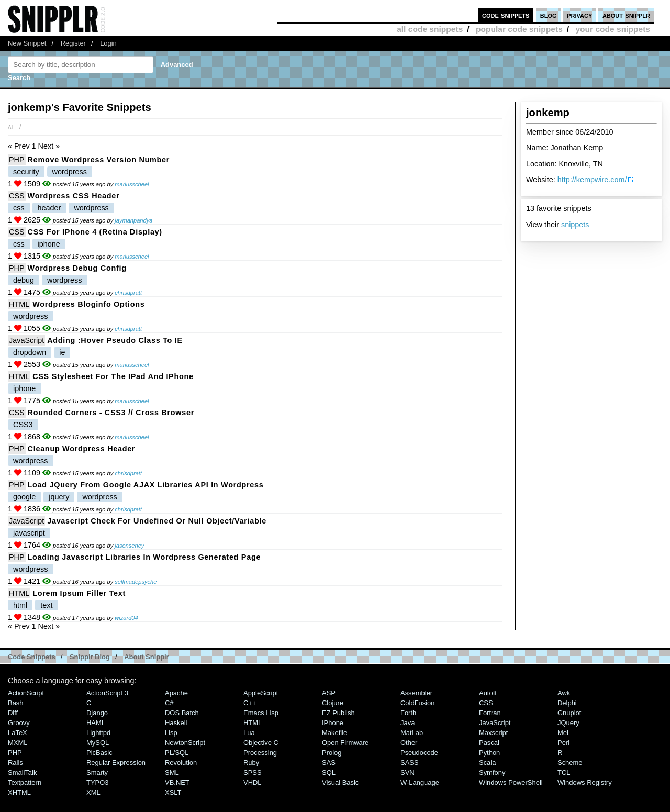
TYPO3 (97, 782)
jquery (59, 497)
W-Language (420, 782)
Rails (15, 763)
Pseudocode (419, 753)
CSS (17, 196)
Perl (563, 743)
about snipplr (626, 15)
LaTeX (18, 733)
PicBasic (99, 753)
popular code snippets (519, 29)
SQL (329, 772)
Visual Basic (340, 782)
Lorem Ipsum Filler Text (79, 593)
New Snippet (27, 43)
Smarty (97, 772)
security (26, 172)
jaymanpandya (133, 220)
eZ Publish (338, 713)
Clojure (333, 703)
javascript (29, 533)
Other (409, 743)
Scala (487, 763)
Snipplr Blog (90, 657)
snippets (575, 225)
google (24, 497)
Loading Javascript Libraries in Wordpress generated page (144, 557)
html (20, 605)
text (46, 605)
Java (407, 723)
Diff (13, 713)
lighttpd (98, 733)
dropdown (30, 352)
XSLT (173, 792)
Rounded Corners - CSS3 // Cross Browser (111, 413)
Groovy (19, 723)
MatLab (412, 733)
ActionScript (26, 693)
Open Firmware (345, 743)
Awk (564, 693)
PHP (17, 160)
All (13, 127)
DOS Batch (182, 713)
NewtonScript (185, 743)
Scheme (570, 763)
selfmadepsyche (136, 582)
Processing (260, 753)
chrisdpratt (128, 293)
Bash (16, 703)
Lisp (171, 733)
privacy (579, 15)
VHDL (253, 782)
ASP (329, 693)
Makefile (334, 733)
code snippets (506, 15)
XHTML (19, 792)
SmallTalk (22, 772)
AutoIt (488, 693)
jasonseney (129, 546)
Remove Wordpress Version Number (99, 160)
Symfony (492, 772)
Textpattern (25, 782)
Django (97, 713)
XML (93, 792)
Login (108, 43)
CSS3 (23, 425)
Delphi (567, 703)
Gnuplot (569, 713)
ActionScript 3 (107, 693)
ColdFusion (418, 703)
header (49, 208)
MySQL (98, 743)
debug (24, 280)
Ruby (251, 763)
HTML (19, 304)
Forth (408, 713)
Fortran (490, 713)
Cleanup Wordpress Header (82, 449)
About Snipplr (147, 657)
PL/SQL (177, 753)
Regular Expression (116, 763)
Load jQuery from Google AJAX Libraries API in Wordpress (146, 485)
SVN (407, 772)
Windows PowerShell (511, 782)
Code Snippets (32, 657)
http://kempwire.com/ (592, 180)
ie (62, 352)
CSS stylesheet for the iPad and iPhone (113, 376)
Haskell (176, 723)
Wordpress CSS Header (74, 196)
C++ (250, 703)
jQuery (568, 723)
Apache (176, 693)
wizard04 (126, 618)
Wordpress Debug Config (77, 268)
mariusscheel (132, 184)
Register (73, 43)
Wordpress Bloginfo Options (88, 304)
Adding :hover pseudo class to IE (115, 340)
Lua (249, 733)
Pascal (489, 743)
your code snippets (613, 29)
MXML (18, 743)
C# (169, 703)
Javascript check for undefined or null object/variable (157, 521)
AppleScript (261, 693)
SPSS (253, 772)
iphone (49, 244)
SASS (410, 763)
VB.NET (177, 782)
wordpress (70, 172)
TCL (564, 772)
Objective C (261, 743)
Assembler (416, 693)
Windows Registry (585, 782)
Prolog (332, 753)
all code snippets (430, 29)
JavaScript (26, 340)
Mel (563, 733)
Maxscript (493, 733)
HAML (96, 723)
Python (489, 753)
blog (549, 15)
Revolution (181, 763)
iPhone (333, 723)
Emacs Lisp (261, 713)
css (19, 208)
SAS (329, 763)
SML (172, 772)
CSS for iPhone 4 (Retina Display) (95, 232)
